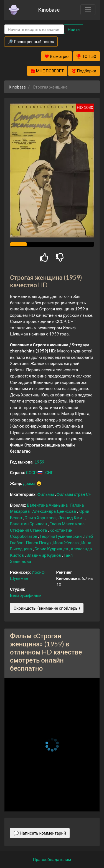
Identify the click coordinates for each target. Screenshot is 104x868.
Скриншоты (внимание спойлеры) (47, 608)
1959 (39, 462)
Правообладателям (52, 859)
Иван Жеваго (66, 543)
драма (30, 483)
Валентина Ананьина (48, 505)
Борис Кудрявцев (52, 549)
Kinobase (49, 10)
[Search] (34, 29)
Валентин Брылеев (29, 524)
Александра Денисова (54, 511)
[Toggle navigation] (88, 10)
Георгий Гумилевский (61, 536)
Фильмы (46, 494)
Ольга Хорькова (40, 518)
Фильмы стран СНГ (75, 494)
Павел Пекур (39, 543)
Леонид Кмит (71, 518)
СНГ (49, 472)
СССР (32, 472)
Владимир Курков (44, 555)
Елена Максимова (67, 524)
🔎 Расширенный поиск (31, 41)
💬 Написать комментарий (40, 833)
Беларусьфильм (26, 595)
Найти (74, 29)
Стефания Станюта (29, 530)
